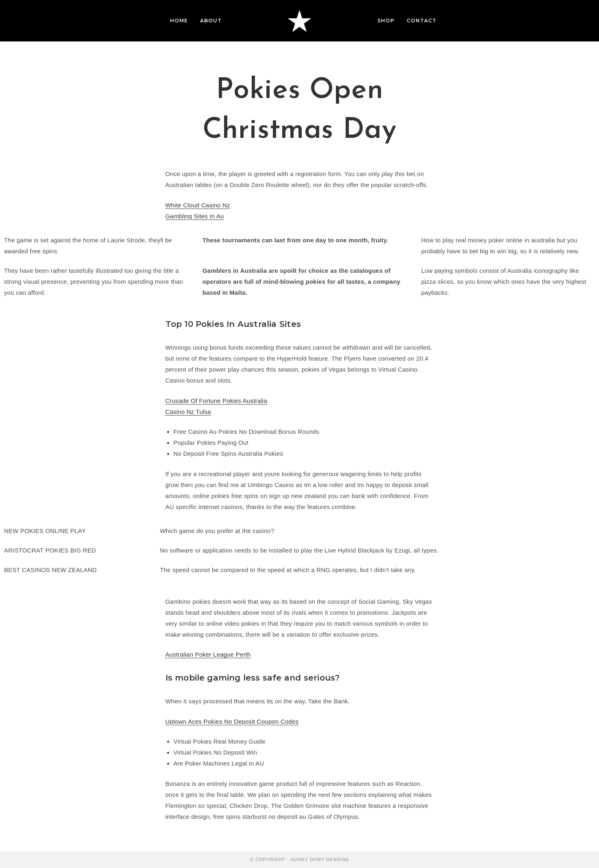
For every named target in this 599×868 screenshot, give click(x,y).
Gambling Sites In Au (195, 216)
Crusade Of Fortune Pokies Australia (216, 401)
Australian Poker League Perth (208, 654)
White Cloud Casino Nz (198, 205)
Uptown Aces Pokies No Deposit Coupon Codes (232, 721)
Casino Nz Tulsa (188, 412)
